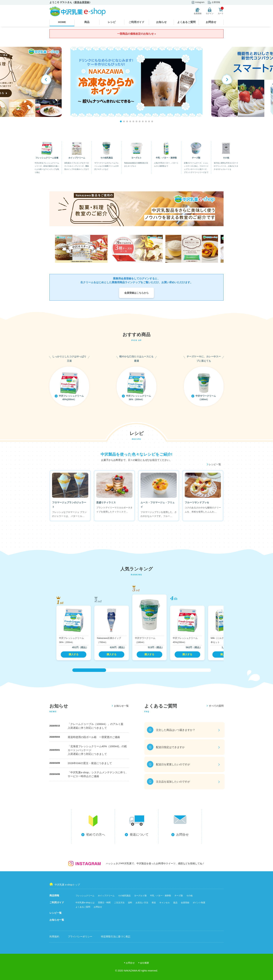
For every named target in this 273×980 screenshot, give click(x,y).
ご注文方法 (119, 903)
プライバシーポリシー (80, 937)
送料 (130, 903)
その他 (189, 896)
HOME (62, 22)
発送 (154, 903)
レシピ (112, 22)
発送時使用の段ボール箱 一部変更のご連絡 (94, 737)
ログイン (210, 11)
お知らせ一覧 (57, 920)
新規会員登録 (82, 2)
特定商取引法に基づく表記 (116, 937)
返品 (175, 903)
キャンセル (165, 903)
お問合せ (211, 22)
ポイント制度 (199, 903)
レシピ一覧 (56, 913)
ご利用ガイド (136, 22)
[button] (227, 79)
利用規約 (54, 937)
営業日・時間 (104, 903)
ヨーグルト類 (140, 896)
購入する (74, 654)
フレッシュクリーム (85, 896)
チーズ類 (179, 896)
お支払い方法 (142, 903)
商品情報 (54, 895)
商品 (87, 22)
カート (221, 11)
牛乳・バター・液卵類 (161, 896)
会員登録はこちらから (136, 293)
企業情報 (214, 2)
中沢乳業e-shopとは (85, 903)
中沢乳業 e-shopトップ (65, 884)
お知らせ (161, 22)
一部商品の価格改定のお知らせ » (137, 34)
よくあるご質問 (186, 22)
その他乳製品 (124, 896)
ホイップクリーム (106, 896)
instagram (198, 2)
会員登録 (198, 11)
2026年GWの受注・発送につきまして (90, 763)
